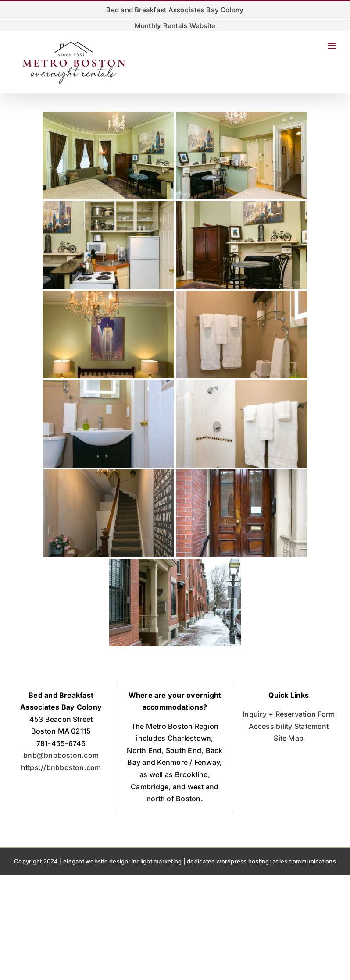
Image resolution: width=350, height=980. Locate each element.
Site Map (289, 738)
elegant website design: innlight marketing (122, 861)
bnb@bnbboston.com (61, 755)
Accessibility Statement (289, 726)
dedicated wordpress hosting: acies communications (261, 861)
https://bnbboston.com (61, 767)
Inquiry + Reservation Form (289, 714)
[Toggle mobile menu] (332, 46)
